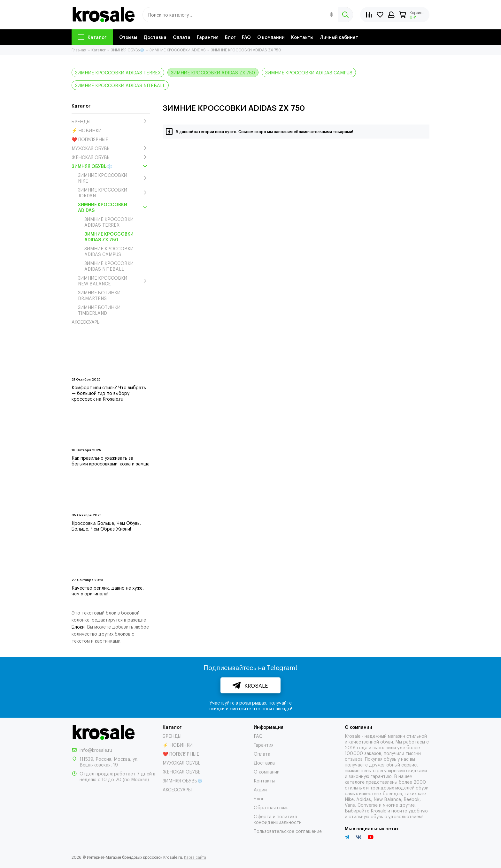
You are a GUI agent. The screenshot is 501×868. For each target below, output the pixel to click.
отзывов (354, 759)
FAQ (246, 37)
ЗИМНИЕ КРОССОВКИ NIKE (114, 178)
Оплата (182, 37)
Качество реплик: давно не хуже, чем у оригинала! (108, 590)
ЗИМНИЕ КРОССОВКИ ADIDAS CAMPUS (309, 72)
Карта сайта (195, 857)
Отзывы (128, 37)
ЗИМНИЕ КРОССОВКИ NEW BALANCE (114, 281)
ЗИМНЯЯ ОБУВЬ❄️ (111, 166)
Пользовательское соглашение (288, 831)
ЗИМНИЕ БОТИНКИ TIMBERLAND (99, 310)
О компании (271, 37)
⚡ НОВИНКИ (87, 130)
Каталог (92, 37)
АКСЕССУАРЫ (86, 322)
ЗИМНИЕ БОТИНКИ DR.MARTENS (99, 295)
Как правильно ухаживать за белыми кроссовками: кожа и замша (111, 460)
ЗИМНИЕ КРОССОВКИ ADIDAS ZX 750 (213, 72)
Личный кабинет (339, 37)
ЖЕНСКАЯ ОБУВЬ (111, 157)
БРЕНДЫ (111, 121)
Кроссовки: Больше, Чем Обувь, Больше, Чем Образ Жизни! (106, 526)
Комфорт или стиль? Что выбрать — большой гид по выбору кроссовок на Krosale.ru (109, 393)
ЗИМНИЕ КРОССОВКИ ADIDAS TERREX (118, 72)
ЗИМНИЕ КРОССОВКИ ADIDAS (114, 207)
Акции (260, 789)
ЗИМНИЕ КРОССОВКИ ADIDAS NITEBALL (120, 85)
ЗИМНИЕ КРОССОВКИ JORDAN (114, 192)
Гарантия (208, 37)
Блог (230, 37)
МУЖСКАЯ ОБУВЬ (111, 148)
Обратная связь (271, 807)
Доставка (155, 37)
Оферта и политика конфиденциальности (278, 819)
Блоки (78, 626)
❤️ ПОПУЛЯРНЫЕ (90, 139)
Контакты (302, 37)
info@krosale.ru (96, 750)
